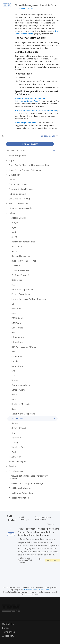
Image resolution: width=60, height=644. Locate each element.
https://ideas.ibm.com (48, 110)
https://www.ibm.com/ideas (27, 101)
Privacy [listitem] (6, 628)
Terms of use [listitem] (9, 632)
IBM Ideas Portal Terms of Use (36, 590)
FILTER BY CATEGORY (15, 151)
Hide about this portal (24, 8)
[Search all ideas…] (19, 136)
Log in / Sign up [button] (49, 136)
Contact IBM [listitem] (8, 624)
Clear (53, 151)
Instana (25, 560)
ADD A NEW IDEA (30, 144)
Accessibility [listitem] (8, 636)
